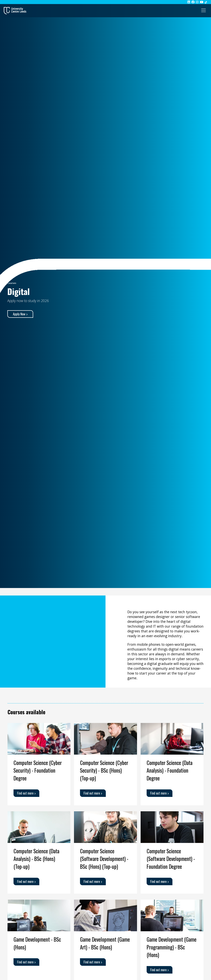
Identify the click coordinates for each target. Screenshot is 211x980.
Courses (12, 283)
